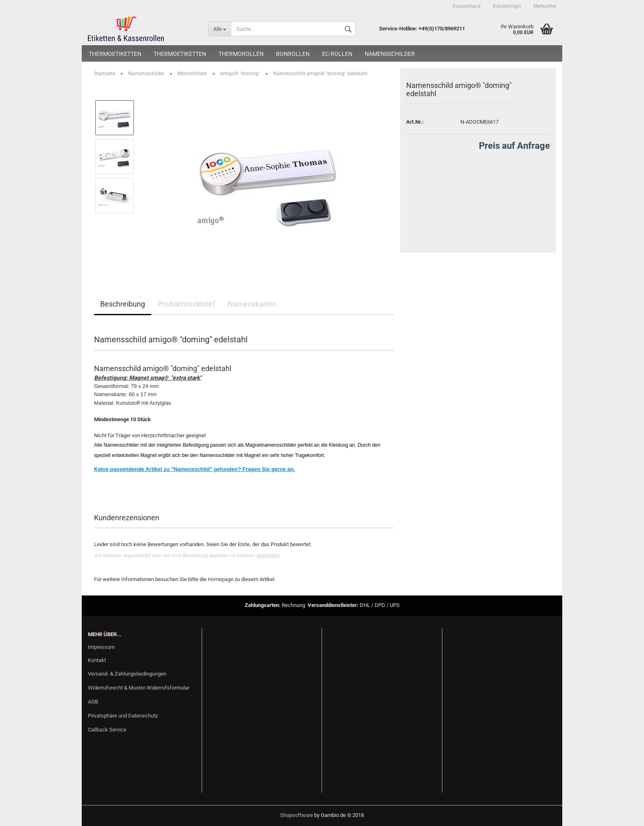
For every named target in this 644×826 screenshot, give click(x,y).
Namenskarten (252, 304)
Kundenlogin (507, 6)
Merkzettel (545, 6)
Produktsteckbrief (186, 304)
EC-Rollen (337, 54)
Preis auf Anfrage (514, 146)
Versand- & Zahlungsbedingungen (127, 674)
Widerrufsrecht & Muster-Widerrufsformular (139, 688)
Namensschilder (390, 54)
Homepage (221, 579)
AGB (93, 702)
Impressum (101, 647)
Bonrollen (293, 54)
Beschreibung (123, 304)
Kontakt (97, 660)
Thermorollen (241, 54)
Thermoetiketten (115, 54)
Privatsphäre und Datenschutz (123, 716)
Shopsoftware (297, 815)
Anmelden (268, 555)
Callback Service (107, 730)
